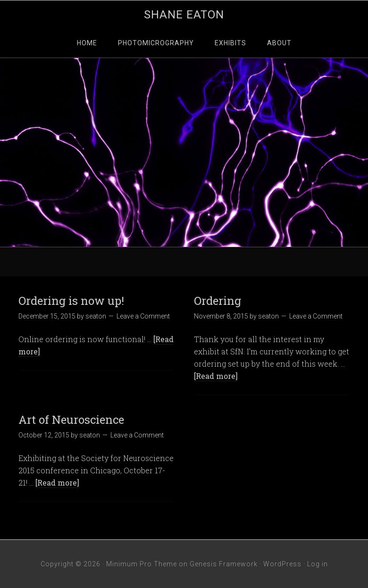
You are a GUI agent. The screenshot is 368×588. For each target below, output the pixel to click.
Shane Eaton (184, 15)
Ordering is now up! (71, 301)
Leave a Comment (143, 316)
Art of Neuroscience (71, 420)
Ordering (217, 301)
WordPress (282, 564)
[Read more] (216, 376)
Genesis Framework (224, 564)
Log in (318, 564)
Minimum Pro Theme (142, 564)
